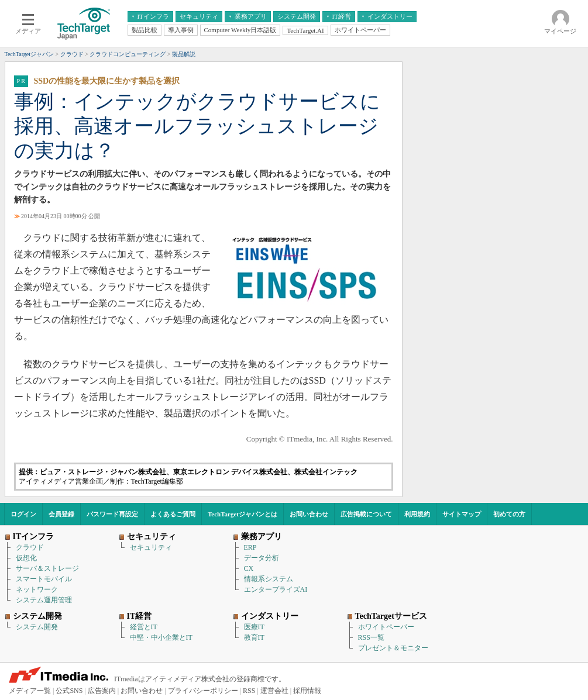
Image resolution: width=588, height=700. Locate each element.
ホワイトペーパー (386, 627)
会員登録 (61, 514)
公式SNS (69, 691)
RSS (249, 691)
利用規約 (417, 514)
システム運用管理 (44, 600)
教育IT (254, 637)
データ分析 (262, 558)
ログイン (23, 514)
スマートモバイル (44, 579)
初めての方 (509, 514)
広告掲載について (366, 514)
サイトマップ (462, 514)
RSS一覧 (371, 637)
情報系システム (269, 579)
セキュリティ (151, 547)
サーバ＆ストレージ (47, 568)
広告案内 (102, 691)
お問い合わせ (309, 514)
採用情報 (307, 691)
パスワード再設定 (112, 514)
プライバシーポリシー (203, 691)
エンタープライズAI (276, 589)
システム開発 (37, 627)
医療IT (254, 627)
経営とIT (144, 627)
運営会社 (274, 691)
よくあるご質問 (173, 514)
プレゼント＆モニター (393, 648)
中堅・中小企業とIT (161, 637)
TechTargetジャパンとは (243, 514)
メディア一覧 (30, 691)
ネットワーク (37, 589)
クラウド (30, 547)
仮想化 (26, 558)
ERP (250, 547)
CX (249, 568)
